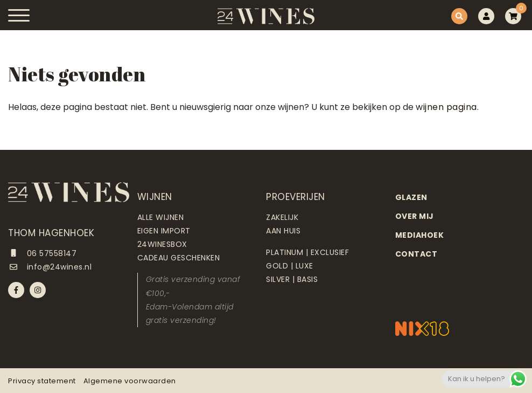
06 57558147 (42, 253)
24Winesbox (162, 244)
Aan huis (283, 231)
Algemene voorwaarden (130, 381)
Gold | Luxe (290, 266)
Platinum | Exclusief (307, 252)
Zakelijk (282, 217)
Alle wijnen (161, 217)
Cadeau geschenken (179, 258)
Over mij (415, 216)
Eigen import (164, 231)
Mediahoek (420, 235)
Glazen (411, 197)
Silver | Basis (292, 279)
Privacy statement (42, 381)
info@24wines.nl (50, 267)
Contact (416, 254)
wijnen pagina (446, 107)
